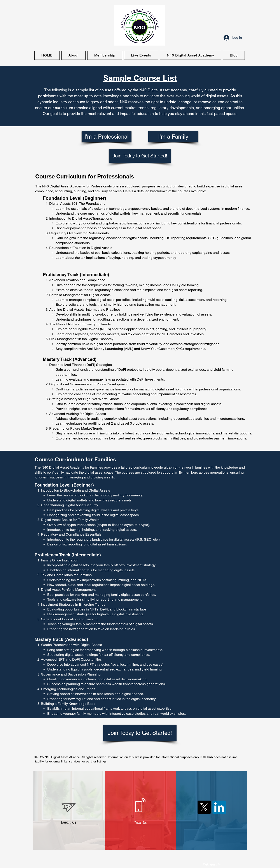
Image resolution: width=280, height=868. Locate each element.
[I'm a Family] (173, 137)
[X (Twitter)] (204, 807)
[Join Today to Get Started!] (140, 156)
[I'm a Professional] (107, 137)
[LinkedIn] (219, 807)
